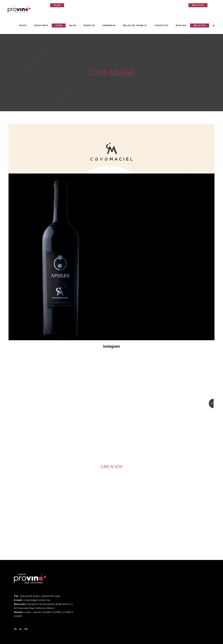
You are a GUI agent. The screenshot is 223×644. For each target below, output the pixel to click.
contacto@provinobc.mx (36, 600)
